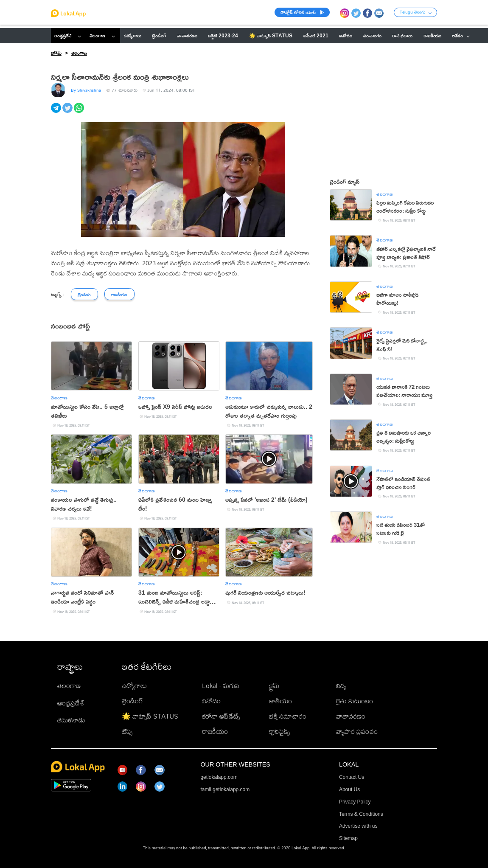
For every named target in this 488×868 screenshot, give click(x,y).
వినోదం (211, 701)
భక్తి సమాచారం (288, 716)
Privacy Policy (355, 802)
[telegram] (57, 112)
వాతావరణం (351, 716)
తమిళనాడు (71, 720)
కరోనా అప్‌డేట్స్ (221, 716)
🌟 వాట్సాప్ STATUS (150, 716)
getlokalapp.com (219, 777)
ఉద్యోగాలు (134, 686)
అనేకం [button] (461, 35)
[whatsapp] (80, 112)
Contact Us (352, 777)
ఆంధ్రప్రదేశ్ (63, 35)
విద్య (341, 686)
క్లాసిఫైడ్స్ (279, 732)
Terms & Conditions (361, 814)
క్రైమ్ (274, 686)
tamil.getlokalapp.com (225, 789)
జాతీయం (280, 701)
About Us (349, 789)
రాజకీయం (215, 732)
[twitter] (68, 112)
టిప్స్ (127, 732)
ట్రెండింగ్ (132, 701)
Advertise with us (358, 826)
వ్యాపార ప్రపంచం (357, 732)
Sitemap (348, 838)
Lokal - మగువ (221, 686)
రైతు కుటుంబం (355, 701)
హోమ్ (56, 53)
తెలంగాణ (97, 35)
